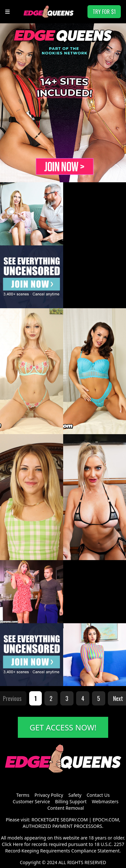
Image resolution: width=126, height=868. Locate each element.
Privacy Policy (49, 795)
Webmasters (105, 801)
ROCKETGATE (45, 820)
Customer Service (31, 801)
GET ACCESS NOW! (63, 727)
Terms (23, 795)
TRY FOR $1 (104, 12)
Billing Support (71, 801)
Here (18, 844)
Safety (75, 795)
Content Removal (66, 808)
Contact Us (98, 795)
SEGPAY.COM (74, 820)
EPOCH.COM (106, 820)
